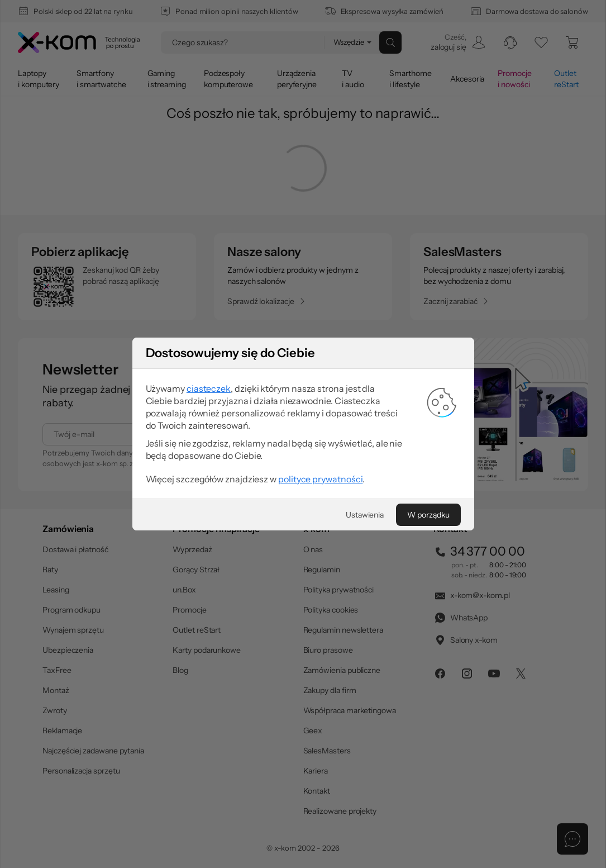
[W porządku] (428, 515)
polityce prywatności (320, 479)
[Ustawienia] (365, 515)
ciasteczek (209, 388)
